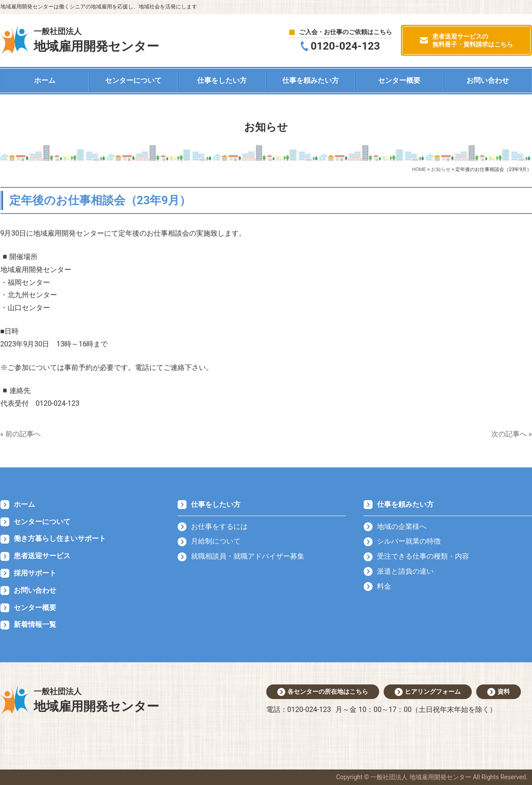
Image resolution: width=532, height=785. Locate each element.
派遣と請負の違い (405, 571)
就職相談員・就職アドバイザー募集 (248, 556)
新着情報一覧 (35, 624)
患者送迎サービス (42, 556)
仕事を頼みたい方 (311, 80)
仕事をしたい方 (222, 80)
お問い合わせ (488, 80)
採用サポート (35, 573)
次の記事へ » (511, 434)
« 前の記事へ (21, 434)
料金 (384, 586)
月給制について (216, 541)
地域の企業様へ (402, 527)
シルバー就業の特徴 (409, 541)
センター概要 (399, 80)
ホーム (45, 80)
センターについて (133, 80)
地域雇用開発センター (96, 39)
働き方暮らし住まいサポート (60, 538)
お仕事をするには (219, 527)
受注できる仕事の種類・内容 (423, 556)
